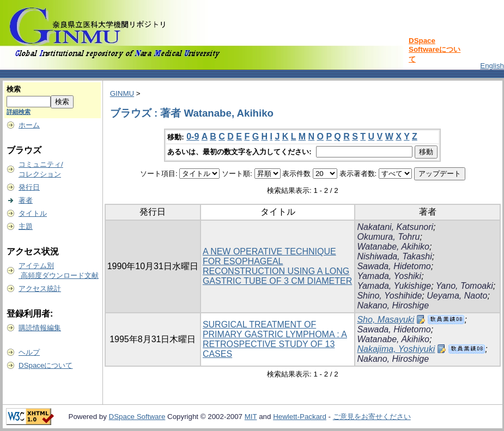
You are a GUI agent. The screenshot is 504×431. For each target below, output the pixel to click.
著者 (26, 200)
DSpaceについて (45, 365)
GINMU (122, 93)
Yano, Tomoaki (464, 286)
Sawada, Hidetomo (394, 266)
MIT (251, 417)
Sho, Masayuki (385, 320)
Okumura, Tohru (388, 237)
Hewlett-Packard (300, 417)
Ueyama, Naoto (457, 296)
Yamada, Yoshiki (389, 276)
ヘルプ (29, 352)
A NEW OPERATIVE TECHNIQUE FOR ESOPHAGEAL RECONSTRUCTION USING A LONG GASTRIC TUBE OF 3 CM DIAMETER (277, 266)
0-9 (193, 136)
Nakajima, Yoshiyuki (396, 349)
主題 (26, 226)
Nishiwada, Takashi (394, 256)
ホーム (29, 125)
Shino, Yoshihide (389, 296)
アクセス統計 (40, 289)
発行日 (29, 187)
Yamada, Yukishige (394, 286)
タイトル (33, 213)
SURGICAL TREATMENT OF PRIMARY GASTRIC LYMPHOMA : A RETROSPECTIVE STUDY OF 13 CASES (275, 339)
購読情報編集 (40, 328)
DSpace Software (137, 417)
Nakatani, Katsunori (395, 227)
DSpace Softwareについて (435, 50)
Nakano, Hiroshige (393, 305)
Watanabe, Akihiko (393, 247)
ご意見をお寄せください (372, 417)
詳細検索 (19, 112)
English (492, 66)
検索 (14, 89)
